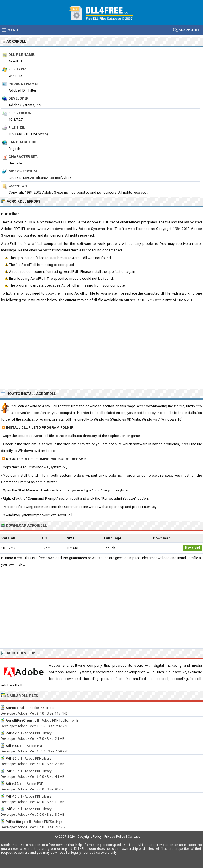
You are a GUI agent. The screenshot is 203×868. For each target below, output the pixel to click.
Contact (134, 837)
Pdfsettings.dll (18, 822)
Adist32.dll (15, 784)
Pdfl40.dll (14, 796)
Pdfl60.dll (14, 771)
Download (193, 548)
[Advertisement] (101, 347)
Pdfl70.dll (14, 809)
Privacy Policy (115, 837)
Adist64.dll (15, 746)
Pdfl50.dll (14, 758)
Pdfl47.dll (14, 733)
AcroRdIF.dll (16, 708)
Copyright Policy (90, 837)
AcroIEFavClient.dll (22, 720)
